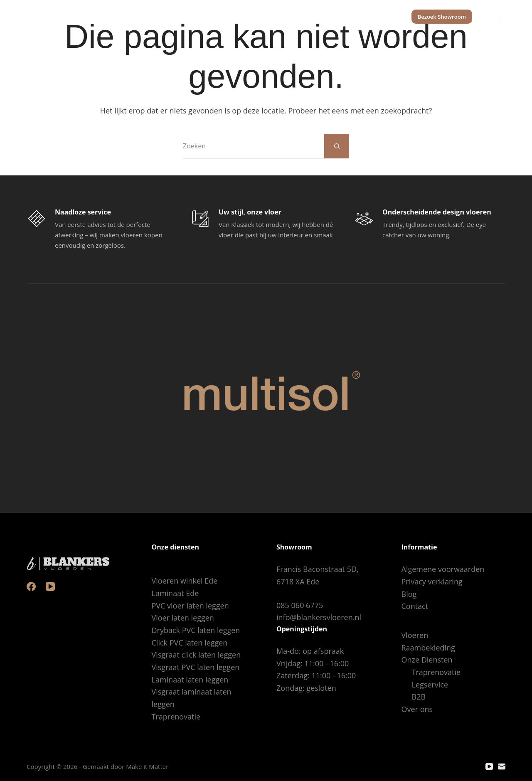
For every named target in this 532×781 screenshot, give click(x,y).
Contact (415, 606)
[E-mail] (502, 766)
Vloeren (195, 17)
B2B (419, 697)
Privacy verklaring (432, 581)
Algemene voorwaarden (443, 569)
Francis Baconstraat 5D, (318, 569)
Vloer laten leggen (183, 618)
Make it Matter (147, 766)
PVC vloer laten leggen (190, 606)
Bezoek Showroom (442, 17)
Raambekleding (250, 17)
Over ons (379, 17)
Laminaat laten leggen (190, 680)
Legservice (430, 685)
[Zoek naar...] (254, 146)
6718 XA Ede (298, 581)
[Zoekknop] (337, 146)
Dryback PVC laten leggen (196, 630)
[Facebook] (31, 586)
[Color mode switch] (501, 17)
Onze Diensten (321, 17)
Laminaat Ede (175, 593)
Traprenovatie (176, 717)
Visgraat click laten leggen (196, 655)
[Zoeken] (480, 17)
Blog (409, 594)
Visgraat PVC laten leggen (196, 667)
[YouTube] (50, 586)
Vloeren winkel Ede (185, 581)
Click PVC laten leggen (190, 643)
